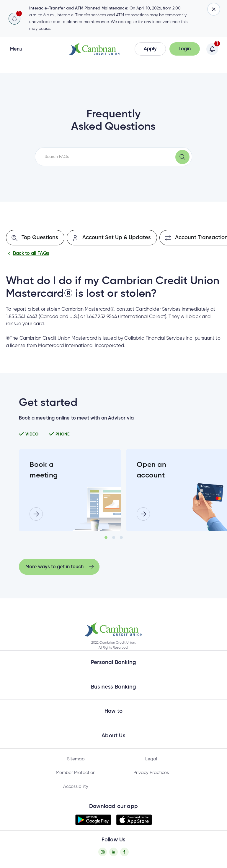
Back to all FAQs (28, 254)
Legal (151, 759)
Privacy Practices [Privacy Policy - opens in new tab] (151, 773)
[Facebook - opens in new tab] (124, 852)
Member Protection (76, 773)
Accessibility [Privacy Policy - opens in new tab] (76, 787)
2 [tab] (114, 537)
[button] (150, 49)
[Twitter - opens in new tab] (113, 852)
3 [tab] (121, 537)
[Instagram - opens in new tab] (103, 852)
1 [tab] (106, 537)
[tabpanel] (70, 490)
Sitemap (76, 759)
